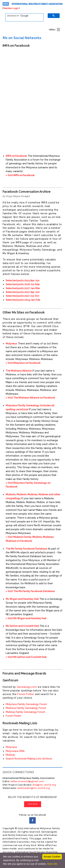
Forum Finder (26, 694)
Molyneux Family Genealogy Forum (26, 704)
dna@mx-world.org (44, 785)
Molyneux (11, 747)
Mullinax (10, 755)
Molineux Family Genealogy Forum (26, 708)
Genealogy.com (27, 687)
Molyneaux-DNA (15, 751)
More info (52, 864)
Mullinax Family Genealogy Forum (25, 712)
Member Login (11, 8)
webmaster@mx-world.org (34, 788)
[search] (22, 16)
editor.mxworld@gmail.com (27, 781)
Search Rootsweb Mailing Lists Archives (29, 759)
